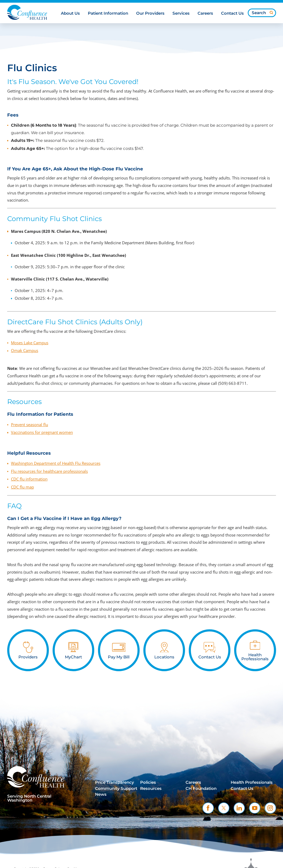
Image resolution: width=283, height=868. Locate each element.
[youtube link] (255, 808)
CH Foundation (201, 789)
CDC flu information (29, 479)
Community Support (116, 789)
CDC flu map (22, 487)
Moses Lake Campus (30, 343)
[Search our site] (262, 13)
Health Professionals (252, 782)
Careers (193, 782)
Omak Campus (25, 350)
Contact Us (242, 789)
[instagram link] (270, 808)
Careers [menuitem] (205, 13)
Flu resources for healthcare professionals (49, 471)
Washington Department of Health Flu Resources (56, 463)
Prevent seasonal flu (30, 425)
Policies (148, 782)
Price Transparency (115, 782)
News (101, 794)
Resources (151, 789)
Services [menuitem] (181, 13)
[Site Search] (271, 13)
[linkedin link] (239, 808)
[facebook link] (208, 808)
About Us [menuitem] (70, 13)
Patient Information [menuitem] (108, 13)
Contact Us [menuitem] (232, 13)
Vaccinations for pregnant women (42, 432)
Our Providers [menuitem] (150, 13)
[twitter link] (224, 808)
